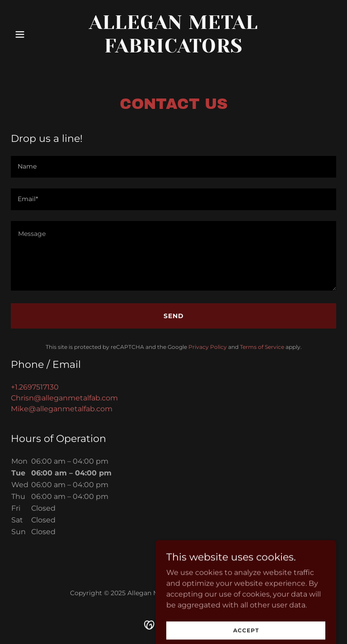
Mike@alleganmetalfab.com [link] (62, 409)
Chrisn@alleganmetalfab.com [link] (64, 398)
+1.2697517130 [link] (35, 387)
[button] (35, 34)
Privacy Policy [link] (208, 347)
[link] (173, 50)
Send (174, 316)
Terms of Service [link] (262, 347)
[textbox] (173, 167)
